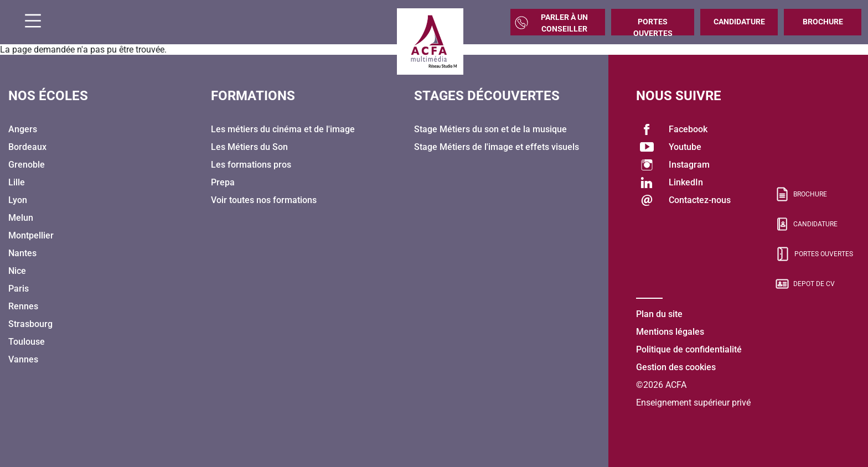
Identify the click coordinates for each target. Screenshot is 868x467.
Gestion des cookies (676, 367)
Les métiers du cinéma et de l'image (283, 129)
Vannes (23, 359)
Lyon (18, 200)
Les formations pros (251, 165)
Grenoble (27, 165)
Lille (17, 182)
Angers (23, 129)
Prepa (223, 182)
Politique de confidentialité (689, 349)
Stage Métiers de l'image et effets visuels (497, 147)
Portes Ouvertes (653, 26)
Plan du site (659, 314)
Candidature (739, 22)
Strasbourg (30, 324)
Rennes (23, 306)
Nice (17, 271)
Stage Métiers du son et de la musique (490, 129)
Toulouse (27, 342)
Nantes (22, 253)
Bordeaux (27, 147)
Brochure (823, 22)
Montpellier (31, 235)
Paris (19, 289)
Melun (21, 218)
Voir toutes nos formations (264, 200)
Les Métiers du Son (249, 147)
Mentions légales (670, 332)
